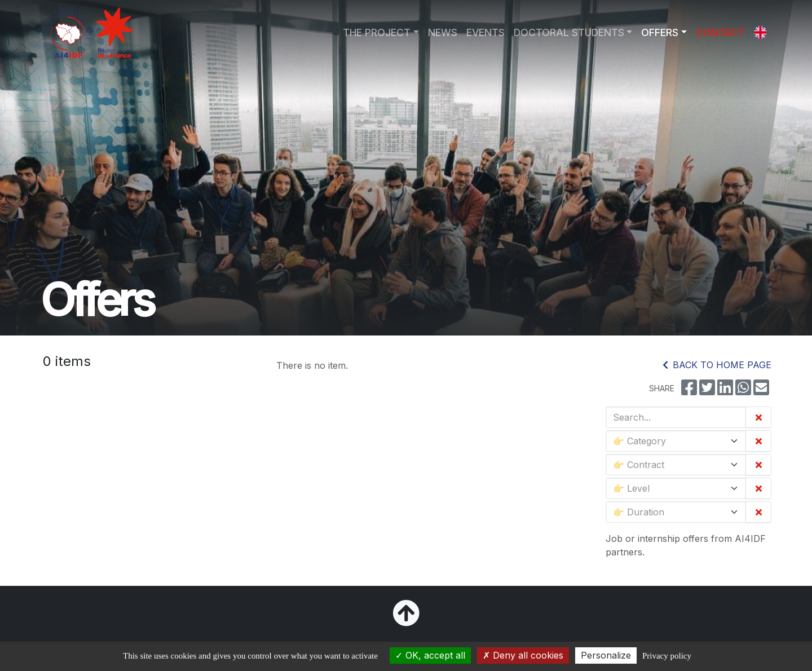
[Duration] (676, 512)
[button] (760, 33)
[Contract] (676, 465)
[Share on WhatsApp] (743, 391)
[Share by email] (761, 391)
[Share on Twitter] (707, 391)
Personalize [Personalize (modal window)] (606, 655)
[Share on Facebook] (689, 391)
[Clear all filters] (758, 417)
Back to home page (717, 365)
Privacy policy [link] (667, 656)
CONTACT (720, 32)
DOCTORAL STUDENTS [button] (569, 32)
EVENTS (486, 32)
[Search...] (676, 417)
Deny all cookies (523, 655)
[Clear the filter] (758, 441)
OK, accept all (430, 655)
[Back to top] (406, 620)
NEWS (443, 32)
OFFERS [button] (660, 32)
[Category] (676, 441)
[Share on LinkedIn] (725, 391)
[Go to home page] (87, 33)
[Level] (676, 488)
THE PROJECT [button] (377, 32)
